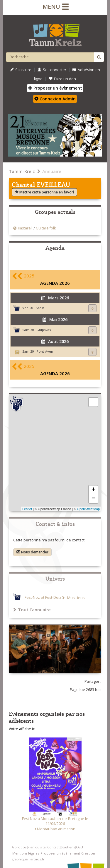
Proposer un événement (60, 853)
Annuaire (52, 171)
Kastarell (25, 228)
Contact (53, 847)
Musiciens (75, 598)
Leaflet (27, 509)
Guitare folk (46, 228)
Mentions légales (26, 853)
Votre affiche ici (22, 729)
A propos (19, 847)
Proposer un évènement (55, 88)
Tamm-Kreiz (22, 171)
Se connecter (52, 70)
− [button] (93, 499)
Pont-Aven (45, 351)
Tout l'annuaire (32, 610)
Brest (40, 308)
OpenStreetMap (88, 509)
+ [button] (93, 490)
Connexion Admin (55, 99)
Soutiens (68, 847)
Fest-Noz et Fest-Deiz (43, 598)
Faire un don (62, 79)
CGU (79, 847)
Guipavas (44, 330)
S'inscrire (21, 70)
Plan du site (37, 847)
